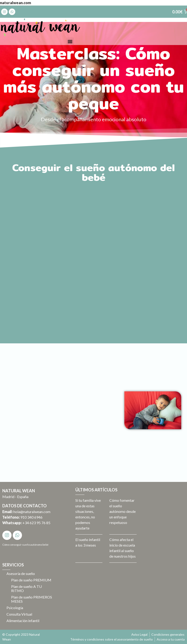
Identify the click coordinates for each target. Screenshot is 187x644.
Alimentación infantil (23, 621)
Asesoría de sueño (21, 573)
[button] (70, 41)
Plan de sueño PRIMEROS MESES (27, 599)
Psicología (15, 608)
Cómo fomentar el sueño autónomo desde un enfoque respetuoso (123, 511)
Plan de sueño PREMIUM (32, 580)
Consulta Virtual (20, 614)
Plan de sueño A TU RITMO (27, 588)
